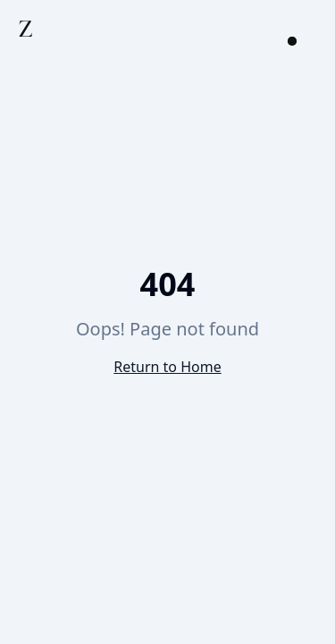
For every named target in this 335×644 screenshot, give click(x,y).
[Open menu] (292, 41)
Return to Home (167, 367)
